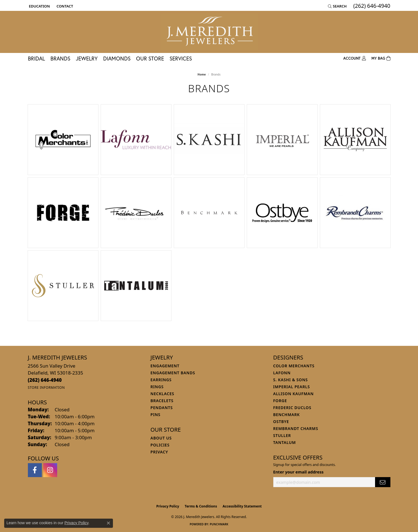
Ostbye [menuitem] (281, 422)
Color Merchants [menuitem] (294, 366)
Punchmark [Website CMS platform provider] (219, 524)
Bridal (36, 58)
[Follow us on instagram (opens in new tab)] (50, 470)
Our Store (150, 58)
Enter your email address (299, 472)
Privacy (159, 452)
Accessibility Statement (242, 506)
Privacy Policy (168, 506)
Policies (160, 445)
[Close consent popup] (108, 523)
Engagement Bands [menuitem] (173, 373)
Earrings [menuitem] (161, 380)
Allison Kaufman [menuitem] (293, 394)
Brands (60, 58)
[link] (64, 6)
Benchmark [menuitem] (287, 415)
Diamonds (117, 58)
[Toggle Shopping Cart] (381, 59)
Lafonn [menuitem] (282, 373)
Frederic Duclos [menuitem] (292, 408)
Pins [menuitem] (156, 415)
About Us (161, 438)
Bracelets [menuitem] (162, 401)
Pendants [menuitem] (162, 408)
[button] (39, 6)
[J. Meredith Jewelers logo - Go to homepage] (209, 32)
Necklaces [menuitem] (162, 394)
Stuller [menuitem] (282, 435)
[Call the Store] (45, 380)
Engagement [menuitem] (165, 366)
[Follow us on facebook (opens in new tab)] (35, 470)
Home (202, 74)
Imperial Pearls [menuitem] (292, 387)
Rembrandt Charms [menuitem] (296, 428)
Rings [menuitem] (157, 387)
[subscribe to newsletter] (383, 482)
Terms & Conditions (201, 506)
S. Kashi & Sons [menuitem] (291, 380)
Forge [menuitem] (280, 401)
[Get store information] (46, 388)
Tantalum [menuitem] (285, 442)
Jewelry (87, 58)
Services (181, 58)
